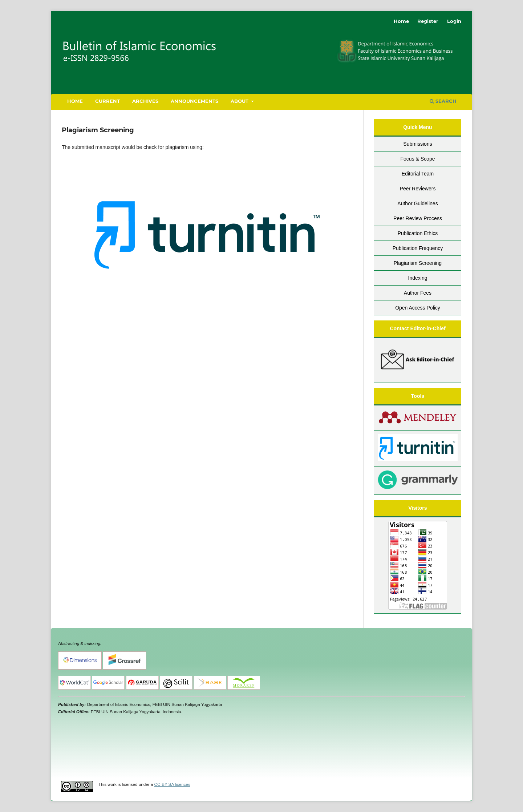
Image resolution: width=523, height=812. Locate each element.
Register (428, 21)
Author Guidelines (417, 203)
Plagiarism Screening (418, 263)
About (240, 101)
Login (454, 21)
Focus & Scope (418, 159)
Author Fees (418, 293)
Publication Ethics (418, 233)
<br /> (261, 747)
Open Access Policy (418, 308)
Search (443, 101)
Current (108, 101)
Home (75, 101)
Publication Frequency (418, 248)
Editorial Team (418, 174)
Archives (145, 101)
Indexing (418, 278)
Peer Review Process (418, 218)
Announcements (194, 101)
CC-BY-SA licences (172, 784)
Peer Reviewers (418, 189)
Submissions (417, 144)
